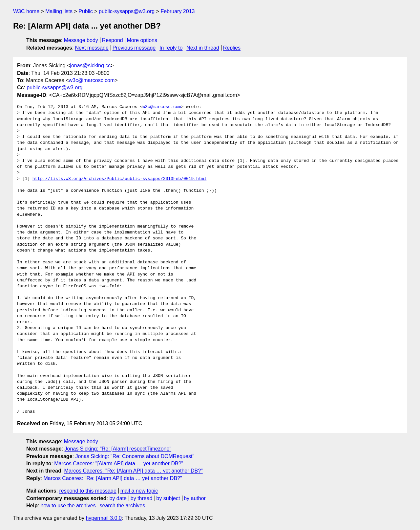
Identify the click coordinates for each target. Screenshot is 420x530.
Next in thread (203, 48)
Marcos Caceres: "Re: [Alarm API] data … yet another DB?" (134, 471)
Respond (113, 40)
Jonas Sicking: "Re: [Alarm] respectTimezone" (118, 449)
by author (195, 498)
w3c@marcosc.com (92, 80)
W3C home (26, 11)
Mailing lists (59, 11)
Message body (81, 40)
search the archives (123, 506)
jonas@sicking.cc (90, 66)
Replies (232, 48)
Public (86, 11)
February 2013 (178, 11)
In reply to (171, 48)
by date (118, 498)
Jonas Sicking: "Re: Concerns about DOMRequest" (135, 456)
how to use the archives (68, 506)
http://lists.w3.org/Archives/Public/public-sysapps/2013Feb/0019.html (119, 179)
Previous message (134, 48)
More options (142, 40)
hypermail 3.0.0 (104, 518)
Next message (92, 48)
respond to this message (88, 491)
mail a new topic (139, 491)
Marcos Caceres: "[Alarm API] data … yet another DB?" (119, 464)
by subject (168, 498)
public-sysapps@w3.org (127, 11)
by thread (142, 498)
